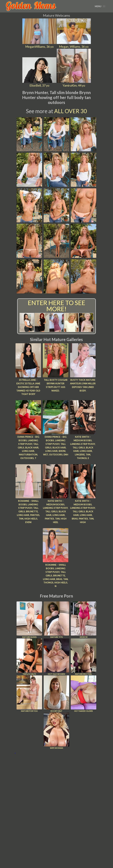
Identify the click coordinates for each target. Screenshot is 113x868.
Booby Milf (56, 694)
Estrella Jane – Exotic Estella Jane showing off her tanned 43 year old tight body (28, 387)
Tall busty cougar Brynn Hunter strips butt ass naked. (56, 385)
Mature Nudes (29, 620)
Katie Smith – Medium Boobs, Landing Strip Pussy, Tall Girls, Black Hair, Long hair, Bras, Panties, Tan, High (83, 512)
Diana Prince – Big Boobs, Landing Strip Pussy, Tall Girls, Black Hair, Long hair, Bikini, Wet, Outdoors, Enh (56, 446)
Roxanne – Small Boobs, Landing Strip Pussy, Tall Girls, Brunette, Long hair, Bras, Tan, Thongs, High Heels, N (56, 575)
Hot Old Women (56, 657)
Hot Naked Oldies (84, 694)
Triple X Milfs (29, 657)
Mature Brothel (84, 657)
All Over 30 (71, 111)
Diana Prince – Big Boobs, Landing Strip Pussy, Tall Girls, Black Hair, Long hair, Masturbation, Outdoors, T (28, 447)
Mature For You (29, 694)
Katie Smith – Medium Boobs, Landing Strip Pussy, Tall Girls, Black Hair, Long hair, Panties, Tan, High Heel (56, 512)
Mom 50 (84, 620)
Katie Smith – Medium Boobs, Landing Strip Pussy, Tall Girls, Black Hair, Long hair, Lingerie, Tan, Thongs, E (83, 447)
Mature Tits (56, 620)
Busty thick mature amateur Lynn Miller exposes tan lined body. (83, 385)
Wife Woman (56, 731)
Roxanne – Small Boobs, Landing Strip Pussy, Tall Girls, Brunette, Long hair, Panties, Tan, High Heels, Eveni (28, 512)
